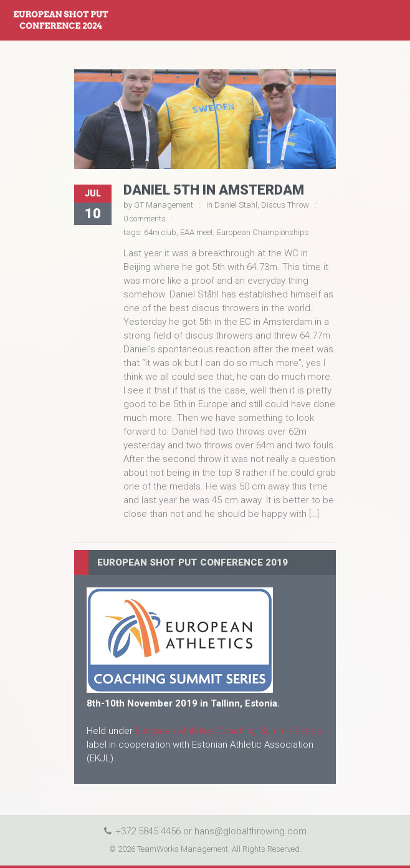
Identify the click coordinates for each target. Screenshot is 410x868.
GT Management (164, 205)
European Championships (263, 232)
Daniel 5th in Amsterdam (214, 190)
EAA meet (197, 232)
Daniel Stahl (236, 205)
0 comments (145, 219)
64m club (160, 232)
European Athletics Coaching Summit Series (228, 731)
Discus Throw (285, 205)
